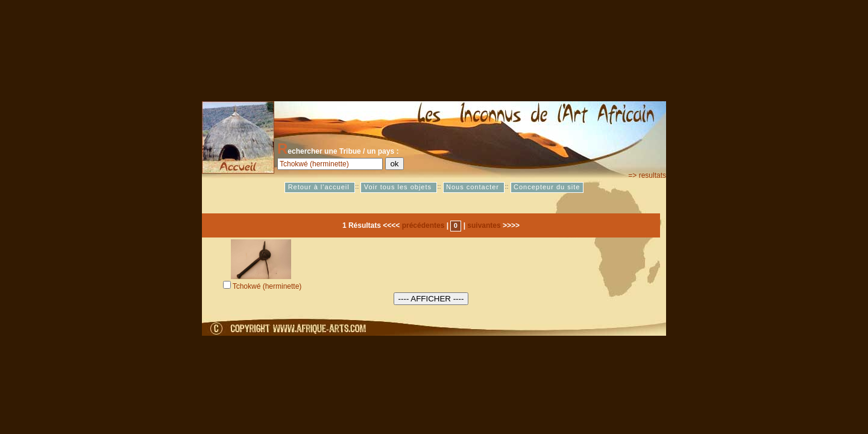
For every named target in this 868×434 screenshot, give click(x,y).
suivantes (484, 225)
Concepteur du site (547, 187)
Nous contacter (474, 187)
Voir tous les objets (399, 187)
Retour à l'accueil (320, 187)
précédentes (423, 225)
